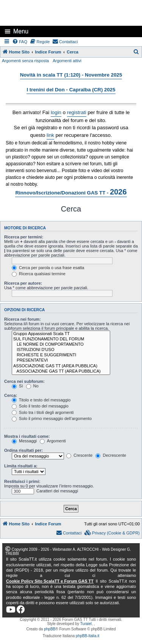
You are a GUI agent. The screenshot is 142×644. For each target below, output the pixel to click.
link (50, 135)
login (56, 112)
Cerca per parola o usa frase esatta (48, 268)
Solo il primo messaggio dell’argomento (52, 418)
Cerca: (11, 395)
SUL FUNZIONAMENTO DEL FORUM (61, 339)
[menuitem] (20, 42)
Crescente (79, 455)
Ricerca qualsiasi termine (39, 274)
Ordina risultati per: (23, 450)
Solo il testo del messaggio (40, 406)
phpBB (50, 629)
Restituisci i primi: (22, 481)
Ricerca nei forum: (23, 319)
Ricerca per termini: (24, 237)
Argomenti (53, 441)
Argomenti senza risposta (25, 61)
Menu (21, 31)
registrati (77, 112)
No (32, 386)
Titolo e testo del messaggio (41, 400)
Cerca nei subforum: (24, 381)
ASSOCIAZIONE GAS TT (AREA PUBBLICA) (61, 366)
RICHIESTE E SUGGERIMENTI (61, 355)
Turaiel (86, 624)
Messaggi (24, 441)
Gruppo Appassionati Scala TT (61, 334)
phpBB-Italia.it (87, 636)
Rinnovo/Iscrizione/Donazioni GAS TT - (71, 192)
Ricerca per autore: (23, 283)
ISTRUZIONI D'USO (61, 350)
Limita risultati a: (21, 466)
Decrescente (111, 455)
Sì (17, 386)
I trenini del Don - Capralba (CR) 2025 (71, 90)
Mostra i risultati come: (27, 436)
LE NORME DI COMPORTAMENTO (61, 345)
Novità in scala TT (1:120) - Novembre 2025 (71, 75)
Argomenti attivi (67, 61)
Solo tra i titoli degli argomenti (43, 412)
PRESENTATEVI (61, 360)
